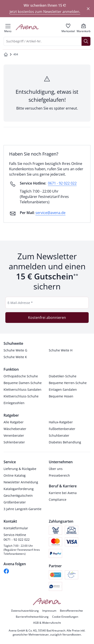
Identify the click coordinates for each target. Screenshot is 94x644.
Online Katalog (15, 475)
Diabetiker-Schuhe (63, 376)
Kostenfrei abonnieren (47, 318)
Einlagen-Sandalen (63, 390)
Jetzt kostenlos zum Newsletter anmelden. (45, 12)
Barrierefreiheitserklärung (32, 617)
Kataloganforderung (19, 489)
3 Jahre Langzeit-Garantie (22, 509)
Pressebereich (59, 475)
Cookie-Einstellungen (65, 617)
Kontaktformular (16, 528)
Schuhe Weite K (15, 357)
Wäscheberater (15, 429)
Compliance (58, 500)
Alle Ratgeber (14, 422)
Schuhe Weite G (15, 350)
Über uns (56, 469)
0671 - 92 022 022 (62, 183)
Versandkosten (72, 635)
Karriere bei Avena (63, 493)
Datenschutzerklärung (25, 611)
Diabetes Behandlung (65, 442)
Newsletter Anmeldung (21, 482)
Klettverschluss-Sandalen (22, 390)
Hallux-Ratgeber (61, 422)
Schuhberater (59, 435)
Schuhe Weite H (61, 350)
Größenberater (15, 502)
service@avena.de (50, 213)
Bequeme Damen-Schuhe (23, 383)
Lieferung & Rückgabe (20, 469)
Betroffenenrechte (71, 611)
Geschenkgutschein (18, 495)
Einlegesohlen (14, 403)
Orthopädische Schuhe (21, 376)
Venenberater (14, 435)
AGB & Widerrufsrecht (47, 623)
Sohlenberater (14, 442)
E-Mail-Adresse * (20, 303)
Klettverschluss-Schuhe (21, 396)
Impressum (49, 611)
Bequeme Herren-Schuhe (68, 383)
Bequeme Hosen (61, 396)
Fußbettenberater (62, 429)
